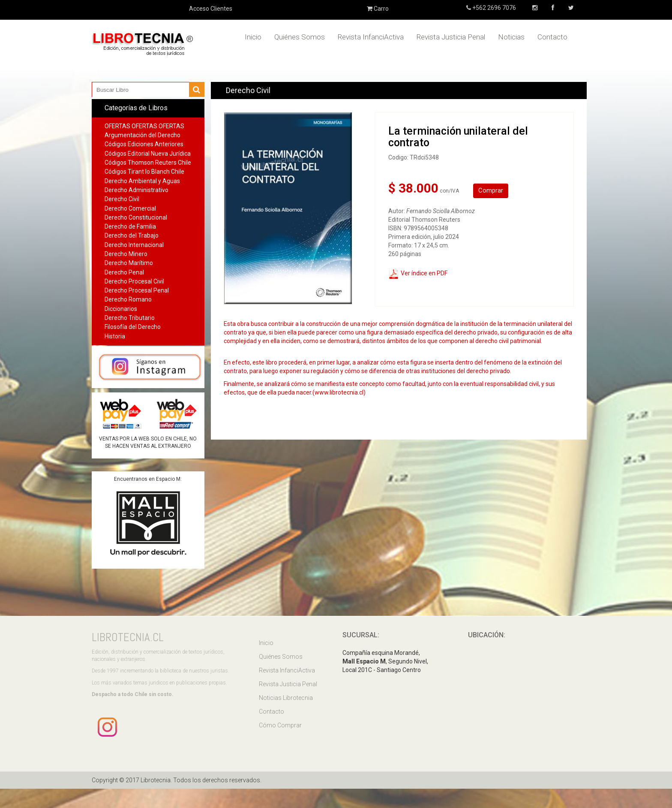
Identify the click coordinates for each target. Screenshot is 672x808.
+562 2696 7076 (493, 8)
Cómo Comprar (280, 725)
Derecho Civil (122, 199)
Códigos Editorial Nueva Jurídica (148, 154)
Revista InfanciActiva (371, 37)
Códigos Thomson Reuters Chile (148, 163)
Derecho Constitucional (136, 217)
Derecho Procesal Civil (134, 281)
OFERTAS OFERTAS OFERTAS (144, 126)
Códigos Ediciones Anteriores (144, 144)
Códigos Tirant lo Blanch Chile (144, 172)
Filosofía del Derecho (133, 327)
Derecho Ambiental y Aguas (142, 181)
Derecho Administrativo (136, 190)
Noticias (511, 37)
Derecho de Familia (130, 226)
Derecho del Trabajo (132, 235)
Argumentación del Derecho (142, 135)
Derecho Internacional (134, 245)
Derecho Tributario (130, 318)
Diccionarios (121, 309)
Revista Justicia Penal (451, 37)
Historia (115, 336)
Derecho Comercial (130, 208)
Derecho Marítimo (129, 263)
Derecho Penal (124, 272)
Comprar (491, 190)
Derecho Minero (126, 254)
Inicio (253, 37)
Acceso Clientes (211, 9)
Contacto (552, 37)
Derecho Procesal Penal (137, 290)
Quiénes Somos (300, 37)
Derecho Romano (128, 299)
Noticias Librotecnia (286, 698)
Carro (378, 9)
